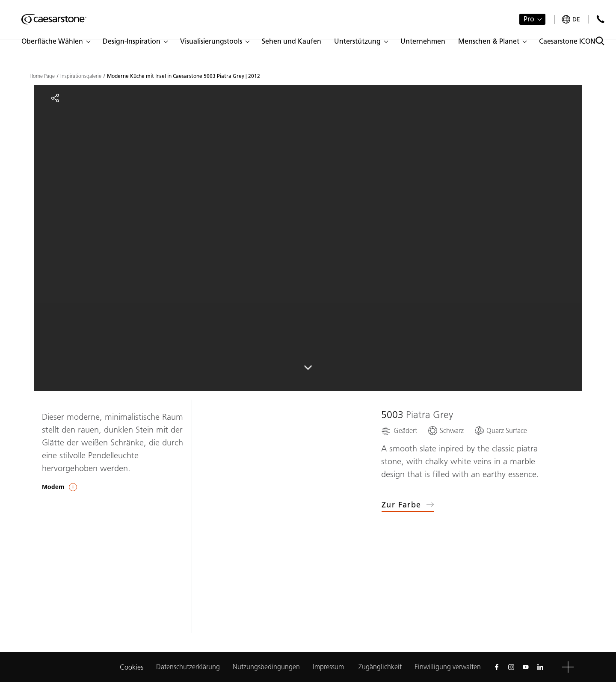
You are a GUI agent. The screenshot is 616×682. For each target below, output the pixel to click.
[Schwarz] (446, 431)
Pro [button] (529, 19)
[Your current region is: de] (571, 19)
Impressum (329, 667)
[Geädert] (399, 431)
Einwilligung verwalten (448, 667)
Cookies (132, 667)
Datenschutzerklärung (188, 667)
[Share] (55, 98)
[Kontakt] (600, 19)
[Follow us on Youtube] (526, 667)
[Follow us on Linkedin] (540, 667)
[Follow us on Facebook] (497, 667)
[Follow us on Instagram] (511, 667)
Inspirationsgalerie (81, 76)
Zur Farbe (408, 505)
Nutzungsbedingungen (266, 667)
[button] (56, 42)
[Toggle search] (600, 41)
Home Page (42, 76)
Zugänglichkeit (380, 667)
